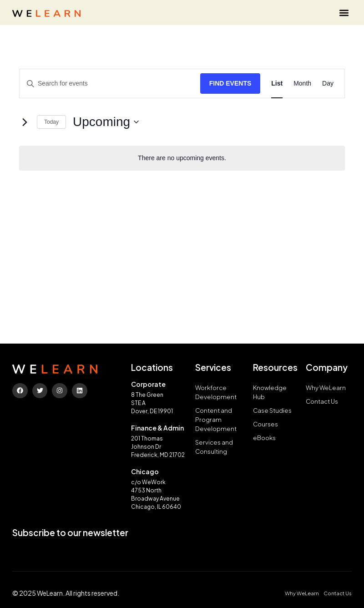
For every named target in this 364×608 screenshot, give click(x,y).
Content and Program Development (216, 419)
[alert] (182, 158)
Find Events (230, 83)
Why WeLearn (326, 388)
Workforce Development (216, 392)
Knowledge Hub (270, 392)
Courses (266, 424)
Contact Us (322, 401)
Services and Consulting (214, 447)
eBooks (264, 438)
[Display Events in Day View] (328, 84)
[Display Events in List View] (277, 84)
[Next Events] (25, 122)
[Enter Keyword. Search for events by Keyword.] (110, 84)
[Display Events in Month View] (302, 84)
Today (51, 122)
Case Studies (273, 410)
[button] (344, 13)
